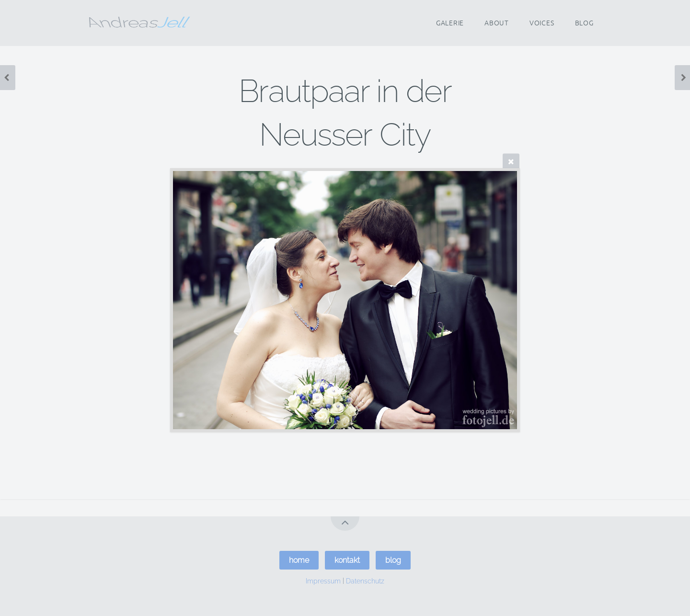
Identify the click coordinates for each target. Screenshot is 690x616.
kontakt (347, 560)
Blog (584, 23)
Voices (542, 23)
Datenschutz (365, 580)
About (497, 23)
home (299, 560)
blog (393, 560)
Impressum (323, 580)
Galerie (450, 23)
